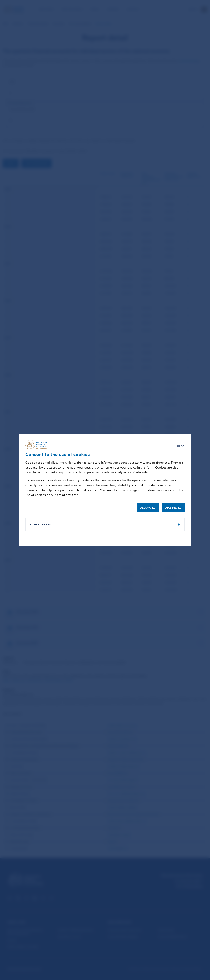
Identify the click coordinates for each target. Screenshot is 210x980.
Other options (41, 525)
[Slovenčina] (181, 446)
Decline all (173, 508)
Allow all (148, 508)
